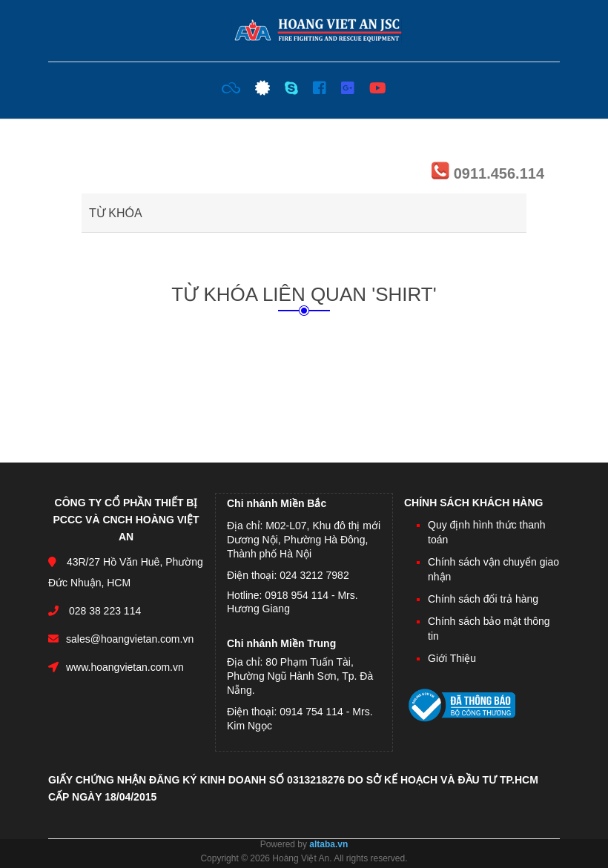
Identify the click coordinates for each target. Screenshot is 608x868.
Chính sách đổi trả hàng (483, 599)
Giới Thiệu (452, 658)
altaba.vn (328, 844)
